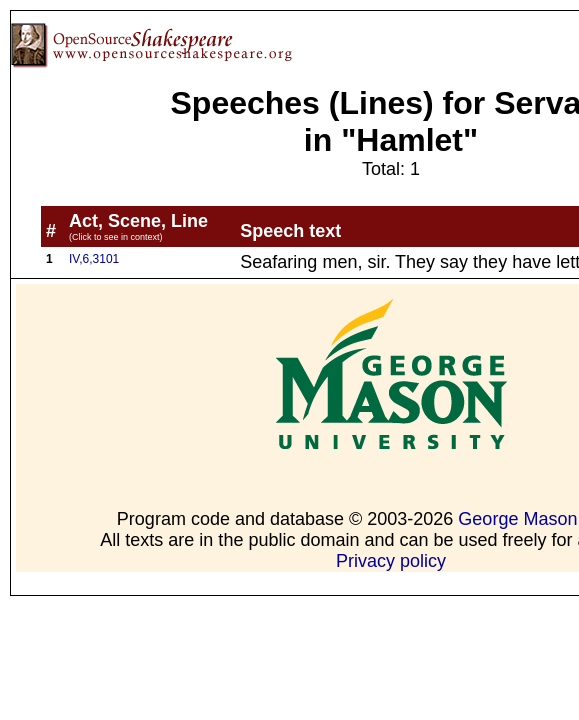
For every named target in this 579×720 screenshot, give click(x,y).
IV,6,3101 (94, 259)
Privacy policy (391, 561)
